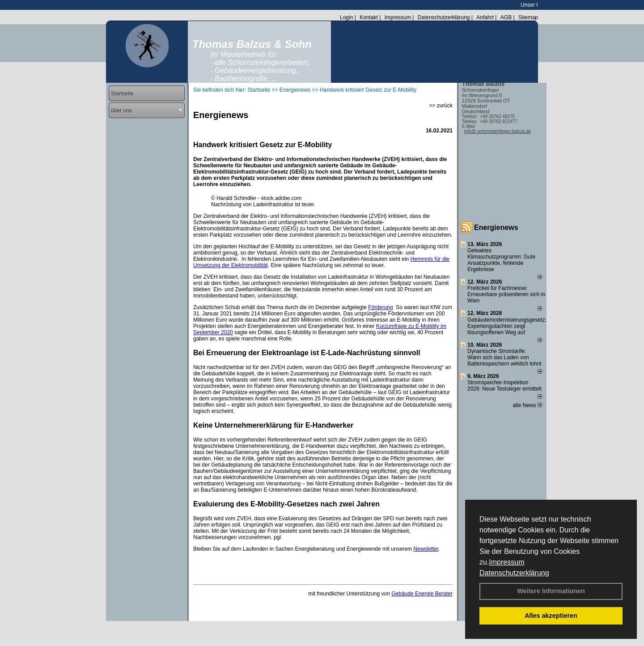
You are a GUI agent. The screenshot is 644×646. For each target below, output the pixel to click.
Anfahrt (485, 17)
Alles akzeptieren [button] (551, 616)
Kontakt (369, 17)
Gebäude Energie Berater (422, 594)
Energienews (496, 227)
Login (346, 17)
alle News (527, 405)
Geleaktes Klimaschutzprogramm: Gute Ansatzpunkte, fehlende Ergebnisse (501, 260)
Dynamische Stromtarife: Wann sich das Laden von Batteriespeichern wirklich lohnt (504, 357)
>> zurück (441, 106)
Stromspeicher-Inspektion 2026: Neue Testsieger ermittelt (504, 386)
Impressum (506, 562)
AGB (506, 17)
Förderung (380, 307)
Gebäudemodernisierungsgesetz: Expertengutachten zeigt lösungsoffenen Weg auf (507, 326)
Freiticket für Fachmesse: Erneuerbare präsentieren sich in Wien (506, 294)
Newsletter (426, 549)
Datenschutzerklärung (514, 573)
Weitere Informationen (551, 591)
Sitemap (528, 17)
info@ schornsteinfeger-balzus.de (498, 131)
